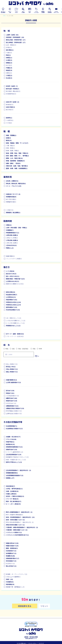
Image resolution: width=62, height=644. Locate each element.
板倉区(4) (9, 70)
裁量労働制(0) (10, 256)
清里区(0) (9, 73)
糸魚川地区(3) (11, 107)
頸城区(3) (9, 63)
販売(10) (9, 140)
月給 (34, 349)
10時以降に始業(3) (12, 235)
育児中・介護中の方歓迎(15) (15, 496)
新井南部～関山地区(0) (13, 91)
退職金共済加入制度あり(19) (15, 408)
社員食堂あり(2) (11, 551)
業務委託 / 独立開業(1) (13, 212)
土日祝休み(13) (11, 297)
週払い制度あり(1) (12, 372)
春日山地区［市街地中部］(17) (16, 40)
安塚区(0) (9, 47)
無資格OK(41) (11, 444)
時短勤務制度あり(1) (13, 233)
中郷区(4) (9, 68)
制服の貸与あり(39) (12, 543)
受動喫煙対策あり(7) (13, 558)
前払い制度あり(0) (12, 364)
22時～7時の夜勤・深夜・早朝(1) (17, 228)
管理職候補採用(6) (12, 473)
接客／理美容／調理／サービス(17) (17, 143)
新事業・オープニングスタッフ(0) (17, 574)
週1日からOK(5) (11, 274)
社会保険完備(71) (12, 426)
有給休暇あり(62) (12, 300)
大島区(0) (9, 53)
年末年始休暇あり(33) (13, 310)
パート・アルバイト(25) (14, 186)
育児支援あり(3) (11, 561)
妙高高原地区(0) (11, 94)
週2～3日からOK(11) (13, 276)
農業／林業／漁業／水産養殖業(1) (17, 168)
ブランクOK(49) (11, 439)
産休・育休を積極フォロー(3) (15, 520)
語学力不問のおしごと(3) (14, 462)
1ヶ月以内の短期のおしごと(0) (16, 321)
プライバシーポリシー (32, 642)
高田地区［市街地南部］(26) (15, 37)
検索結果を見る (25, 606)
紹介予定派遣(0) (11, 199)
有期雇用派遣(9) (11, 197)
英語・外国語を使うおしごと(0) (16, 460)
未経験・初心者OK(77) (13, 437)
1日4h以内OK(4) (11, 245)
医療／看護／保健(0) (13, 151)
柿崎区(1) (9, 58)
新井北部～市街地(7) (13, 89)
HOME (4, 16)
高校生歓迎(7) (11, 486)
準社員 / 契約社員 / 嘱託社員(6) (16, 183)
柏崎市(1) (9, 118)
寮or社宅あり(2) (11, 566)
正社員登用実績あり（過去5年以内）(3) (19, 470)
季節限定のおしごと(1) (13, 326)
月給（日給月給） (24, 349)
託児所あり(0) (10, 563)
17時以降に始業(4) (12, 240)
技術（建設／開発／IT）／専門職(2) (17, 156)
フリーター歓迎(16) (12, 499)
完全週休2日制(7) (12, 295)
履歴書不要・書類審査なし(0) (15, 587)
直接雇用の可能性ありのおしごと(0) (17, 457)
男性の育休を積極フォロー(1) (15, 525)
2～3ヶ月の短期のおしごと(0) (15, 323)
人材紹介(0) (10, 210)
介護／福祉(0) (10, 145)
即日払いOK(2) (11, 367)
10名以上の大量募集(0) (13, 577)
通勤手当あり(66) (12, 398)
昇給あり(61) (10, 393)
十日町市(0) (10, 120)
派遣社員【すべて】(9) (13, 194)
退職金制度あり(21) (12, 406)
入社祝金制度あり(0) (13, 396)
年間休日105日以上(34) (13, 302)
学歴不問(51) (10, 442)
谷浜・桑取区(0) (11, 45)
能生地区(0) (10, 110)
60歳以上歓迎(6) (11, 494)
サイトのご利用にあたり (22, 642)
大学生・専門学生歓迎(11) (14, 489)
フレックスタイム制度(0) (14, 259)
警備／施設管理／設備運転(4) (15, 161)
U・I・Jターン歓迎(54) (13, 504)
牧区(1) (8, 55)
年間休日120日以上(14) (13, 305)
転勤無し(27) (10, 478)
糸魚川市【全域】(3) (13, 102)
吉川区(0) (9, 65)
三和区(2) (9, 75)
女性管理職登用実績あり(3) (15, 475)
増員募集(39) (10, 584)
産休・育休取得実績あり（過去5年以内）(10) (20, 517)
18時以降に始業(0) (12, 243)
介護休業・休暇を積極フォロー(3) (17, 530)
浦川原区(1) (10, 50)
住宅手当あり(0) (11, 403)
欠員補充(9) (10, 582)
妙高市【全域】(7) (12, 86)
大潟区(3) (9, 60)
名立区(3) (9, 78)
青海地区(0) (10, 104)
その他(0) (9, 123)
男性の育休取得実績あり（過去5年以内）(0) (20, 522)
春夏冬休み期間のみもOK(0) (15, 284)
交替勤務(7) (10, 230)
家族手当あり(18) (12, 401)
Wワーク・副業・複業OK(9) (15, 334)
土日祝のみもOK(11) (13, 281)
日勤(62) (9, 225)
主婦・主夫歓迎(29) (12, 491)
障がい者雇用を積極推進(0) (15, 515)
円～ (37, 356)
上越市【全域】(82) (12, 35)
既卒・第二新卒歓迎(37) (14, 501)
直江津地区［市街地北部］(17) (16, 42)
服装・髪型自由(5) (12, 548)
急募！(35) (10, 579)
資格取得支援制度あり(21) (14, 447)
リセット (44, 606)
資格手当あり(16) (12, 449)
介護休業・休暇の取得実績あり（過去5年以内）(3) (22, 527)
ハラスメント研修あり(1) (14, 532)
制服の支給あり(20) (12, 546)
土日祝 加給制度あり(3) (13, 382)
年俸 (40, 349)
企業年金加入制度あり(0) (14, 413)
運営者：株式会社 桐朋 (31, 636)
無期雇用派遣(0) (11, 202)
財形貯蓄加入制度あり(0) (14, 411)
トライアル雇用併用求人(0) (15, 452)
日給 (13, 349)
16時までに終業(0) (12, 238)
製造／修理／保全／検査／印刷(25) (17, 153)
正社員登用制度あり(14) (14, 454)
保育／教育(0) (10, 148)
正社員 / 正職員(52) (12, 181)
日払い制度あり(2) (12, 369)
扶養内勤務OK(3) (12, 380)
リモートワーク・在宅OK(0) (15, 336)
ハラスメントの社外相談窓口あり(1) (17, 535)
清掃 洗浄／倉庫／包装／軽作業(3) (17, 166)
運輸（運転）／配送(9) (13, 163)
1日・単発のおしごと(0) (14, 318)
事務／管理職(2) (11, 135)
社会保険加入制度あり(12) (14, 428)
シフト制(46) (10, 271)
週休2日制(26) (11, 292)
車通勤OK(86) (11, 556)
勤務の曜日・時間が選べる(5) (15, 279)
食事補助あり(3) (11, 553)
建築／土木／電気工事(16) (14, 158)
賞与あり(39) (10, 391)
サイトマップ (41, 642)
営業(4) (8, 138)
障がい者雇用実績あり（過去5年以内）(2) (19, 512)
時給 (7, 349)
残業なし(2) (10, 248)
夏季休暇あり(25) (12, 307)
